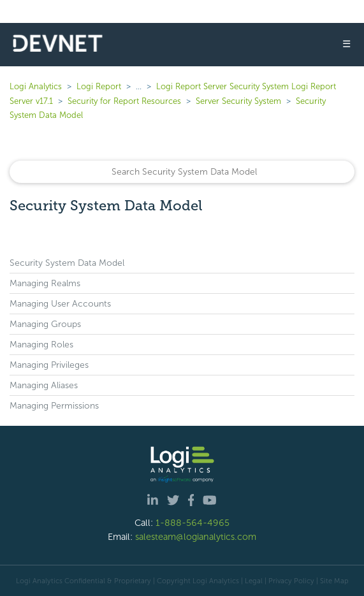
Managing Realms (45, 283)
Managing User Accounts (60, 304)
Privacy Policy (291, 581)
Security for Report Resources (124, 101)
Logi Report (99, 86)
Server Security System (238, 101)
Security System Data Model (67, 263)
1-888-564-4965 (193, 523)
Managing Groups (45, 324)
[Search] (182, 172)
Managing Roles (41, 345)
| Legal (252, 581)
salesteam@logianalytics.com (196, 537)
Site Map (334, 581)
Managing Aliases (44, 385)
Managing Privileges (49, 365)
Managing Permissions (54, 406)
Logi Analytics (36, 86)
